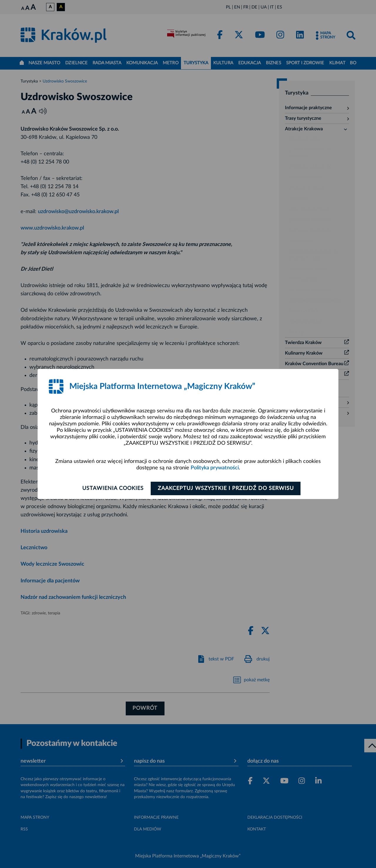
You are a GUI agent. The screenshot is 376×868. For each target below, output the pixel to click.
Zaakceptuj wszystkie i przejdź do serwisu (227, 488)
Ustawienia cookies (112, 488)
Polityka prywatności (215, 468)
